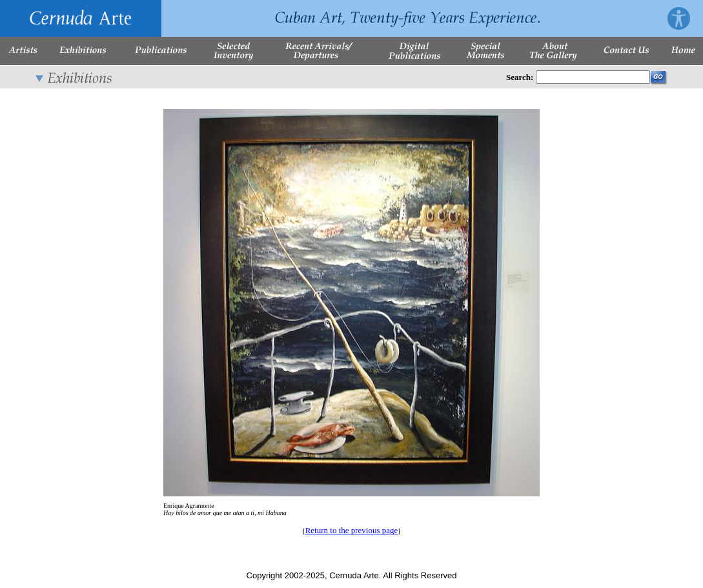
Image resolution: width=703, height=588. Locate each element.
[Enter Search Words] (593, 77)
